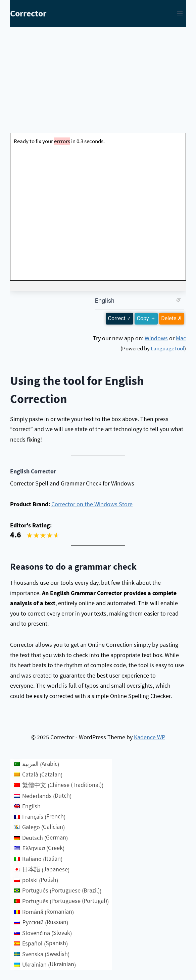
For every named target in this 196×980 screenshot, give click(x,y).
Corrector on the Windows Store (92, 504)
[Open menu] (180, 13)
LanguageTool (167, 348)
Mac (181, 338)
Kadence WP (150, 737)
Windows (156, 338)
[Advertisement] (98, 77)
